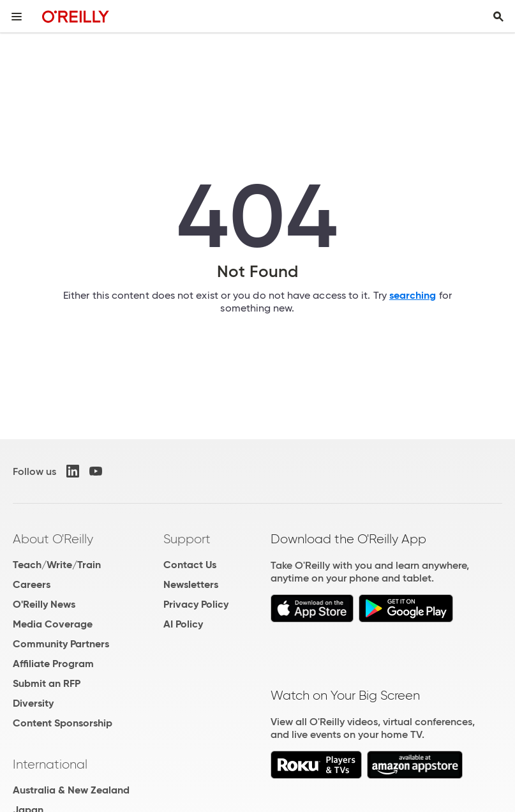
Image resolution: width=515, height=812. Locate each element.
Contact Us (190, 565)
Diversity (33, 703)
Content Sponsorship (63, 723)
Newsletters (191, 584)
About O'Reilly (53, 539)
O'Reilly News (44, 604)
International (50, 764)
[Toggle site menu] (17, 17)
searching (413, 295)
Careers (32, 584)
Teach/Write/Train (57, 565)
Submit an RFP (47, 683)
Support (187, 539)
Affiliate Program (53, 664)
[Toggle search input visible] (498, 17)
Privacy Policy (196, 604)
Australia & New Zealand (71, 790)
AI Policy (183, 624)
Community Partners (61, 644)
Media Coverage (53, 624)
